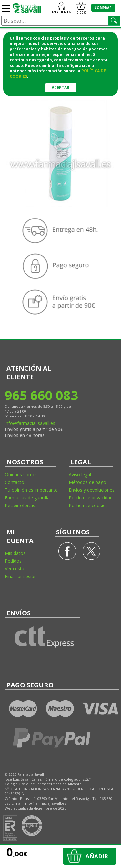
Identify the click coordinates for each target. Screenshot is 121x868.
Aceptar (60, 88)
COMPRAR (103, 8)
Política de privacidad (91, 498)
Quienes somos (21, 474)
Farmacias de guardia (27, 498)
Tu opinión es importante (31, 490)
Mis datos (15, 553)
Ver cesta (15, 569)
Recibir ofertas (20, 505)
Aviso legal (80, 474)
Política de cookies (88, 505)
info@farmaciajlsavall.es (30, 423)
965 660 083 (41, 395)
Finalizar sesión (21, 576)
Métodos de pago (87, 482)
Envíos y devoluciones (92, 490)
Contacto (15, 482)
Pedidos (13, 561)
